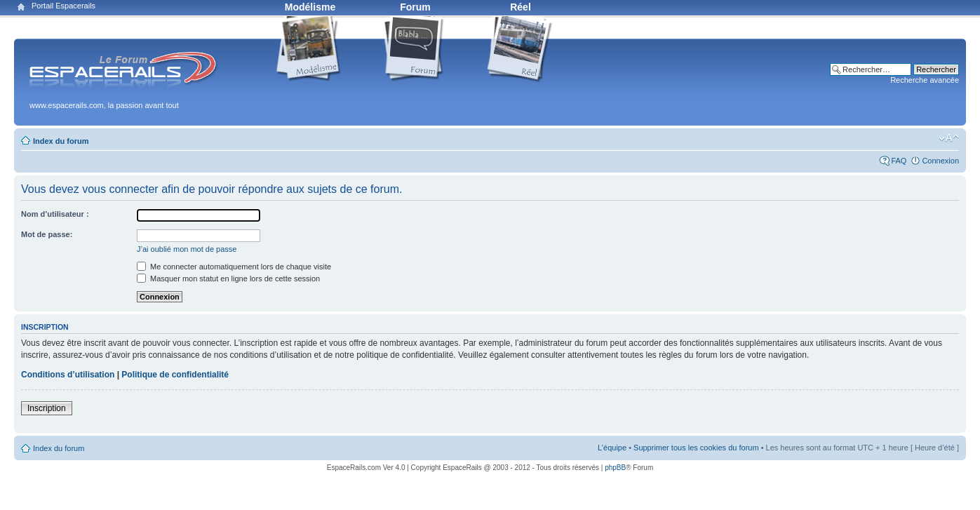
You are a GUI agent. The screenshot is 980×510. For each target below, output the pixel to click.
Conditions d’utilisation (68, 375)
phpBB (615, 468)
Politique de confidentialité (175, 375)
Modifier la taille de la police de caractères (949, 138)
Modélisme (310, 7)
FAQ (899, 161)
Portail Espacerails (63, 6)
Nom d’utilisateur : (55, 214)
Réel (521, 7)
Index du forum (61, 141)
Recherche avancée (925, 80)
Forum (415, 7)
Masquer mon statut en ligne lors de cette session (228, 279)
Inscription (47, 408)
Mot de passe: (47, 234)
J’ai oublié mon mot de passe (187, 249)
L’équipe (612, 448)
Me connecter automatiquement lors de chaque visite (234, 267)
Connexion (940, 161)
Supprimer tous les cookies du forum (696, 448)
